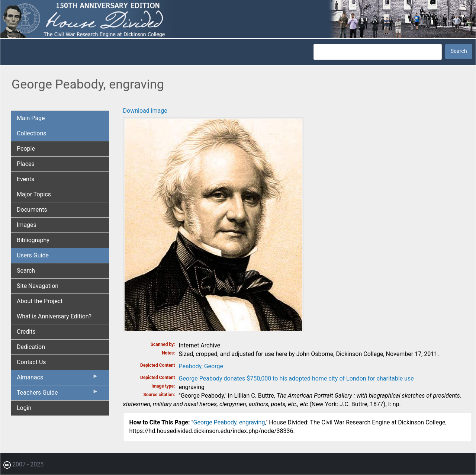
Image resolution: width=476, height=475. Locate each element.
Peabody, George (201, 366)
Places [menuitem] (26, 164)
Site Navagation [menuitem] (38, 286)
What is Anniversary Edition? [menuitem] (54, 316)
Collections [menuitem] (32, 133)
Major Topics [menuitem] (34, 194)
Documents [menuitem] (32, 210)
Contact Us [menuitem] (31, 362)
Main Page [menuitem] (31, 118)
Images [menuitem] (27, 225)
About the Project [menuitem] (40, 301)
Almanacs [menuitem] (58, 379)
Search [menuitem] (26, 271)
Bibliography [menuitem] (33, 240)
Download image (145, 111)
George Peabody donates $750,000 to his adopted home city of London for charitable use (296, 378)
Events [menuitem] (25, 179)
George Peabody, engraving (229, 422)
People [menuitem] (26, 149)
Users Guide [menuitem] (33, 255)
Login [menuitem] (24, 408)
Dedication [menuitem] (31, 347)
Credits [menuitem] (26, 332)
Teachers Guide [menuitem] (58, 394)
